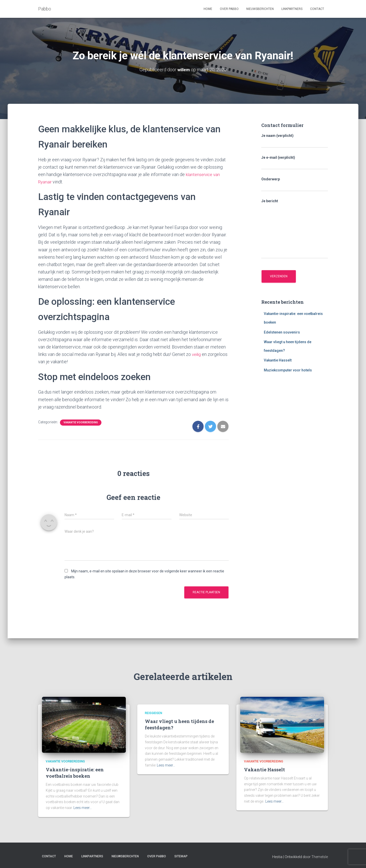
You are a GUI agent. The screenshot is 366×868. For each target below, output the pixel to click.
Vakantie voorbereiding (81, 422)
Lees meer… (83, 808)
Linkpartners (292, 9)
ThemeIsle (320, 857)
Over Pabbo (229, 9)
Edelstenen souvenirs (282, 332)
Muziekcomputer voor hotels (288, 370)
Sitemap (181, 856)
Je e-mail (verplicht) (295, 163)
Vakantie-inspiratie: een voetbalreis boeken (75, 773)
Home (208, 9)
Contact (317, 9)
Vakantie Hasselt (278, 360)
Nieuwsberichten (260, 9)
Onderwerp (295, 184)
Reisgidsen (154, 713)
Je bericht (295, 229)
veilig (197, 354)
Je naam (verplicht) (295, 141)
